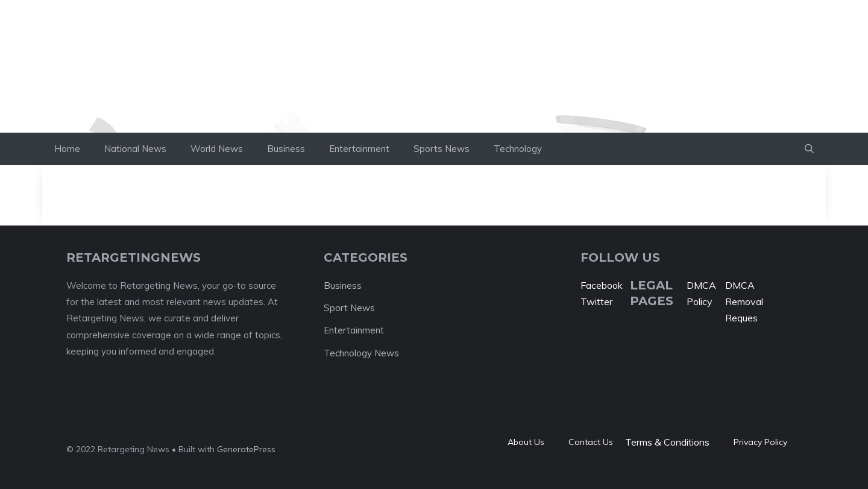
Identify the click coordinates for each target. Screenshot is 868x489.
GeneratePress (246, 449)
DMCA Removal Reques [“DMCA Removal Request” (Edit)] (744, 301)
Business (286, 149)
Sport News (349, 308)
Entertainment (359, 149)
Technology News (361, 353)
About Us (526, 442)
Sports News (442, 149)
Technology (518, 149)
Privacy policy (760, 442)
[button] (809, 149)
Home (67, 149)
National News (135, 149)
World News (217, 149)
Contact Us (591, 442)
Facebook (602, 285)
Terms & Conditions (667, 442)
